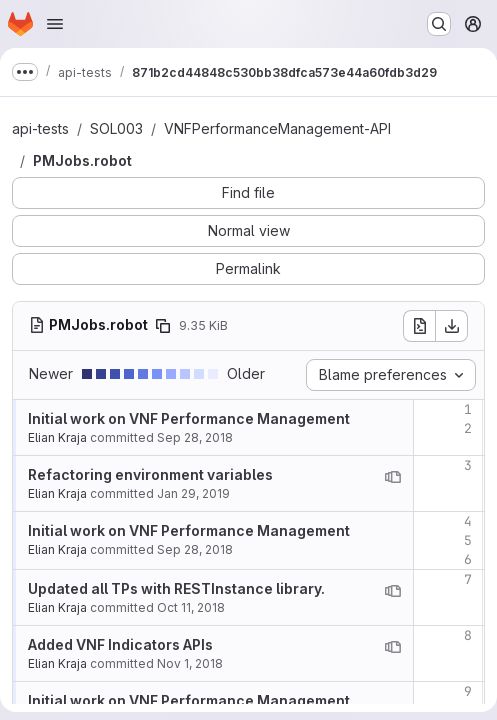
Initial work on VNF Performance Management (189, 418)
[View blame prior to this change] (393, 477)
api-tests (40, 128)
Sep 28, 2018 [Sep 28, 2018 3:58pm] (195, 437)
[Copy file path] (163, 326)
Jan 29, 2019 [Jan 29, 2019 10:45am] (193, 493)
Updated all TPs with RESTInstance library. (176, 588)
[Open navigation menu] (55, 24)
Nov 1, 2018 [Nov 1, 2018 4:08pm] (190, 663)
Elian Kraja (57, 437)
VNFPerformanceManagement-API (277, 128)
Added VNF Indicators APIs (120, 644)
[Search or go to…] (439, 24)
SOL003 (116, 128)
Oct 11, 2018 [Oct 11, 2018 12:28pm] (191, 607)
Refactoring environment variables (150, 474)
